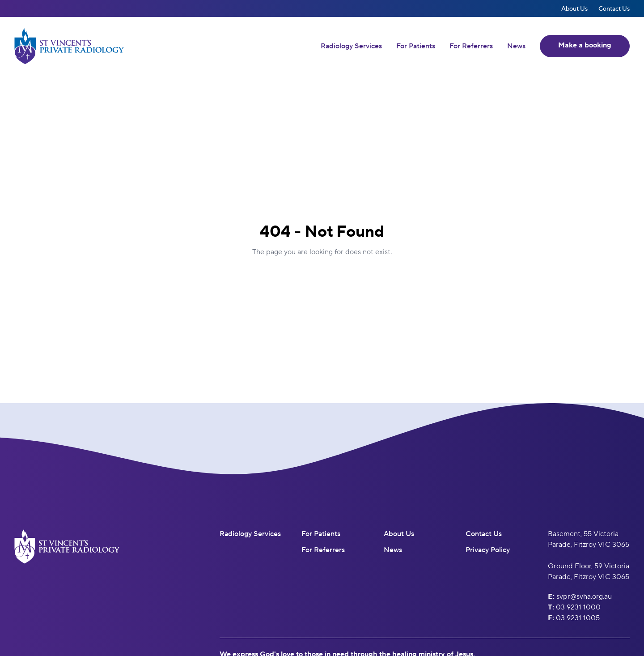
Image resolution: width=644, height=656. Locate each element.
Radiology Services (351, 46)
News (516, 46)
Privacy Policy (488, 550)
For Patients (416, 46)
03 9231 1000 (578, 607)
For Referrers (471, 46)
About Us (574, 9)
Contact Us (614, 9)
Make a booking (585, 45)
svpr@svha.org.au (584, 596)
